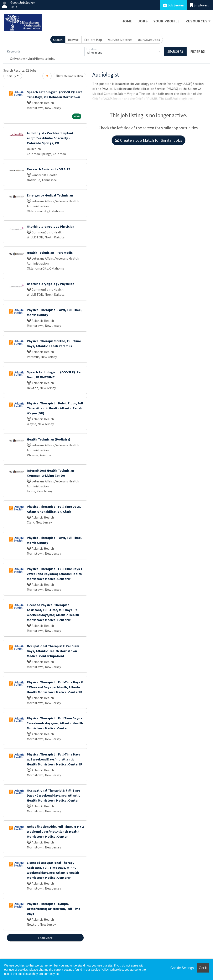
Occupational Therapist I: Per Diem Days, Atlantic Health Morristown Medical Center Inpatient (53, 651)
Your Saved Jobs (149, 40)
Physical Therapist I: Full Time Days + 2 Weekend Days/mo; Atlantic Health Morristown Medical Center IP (55, 574)
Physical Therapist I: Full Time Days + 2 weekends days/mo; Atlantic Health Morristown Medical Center (55, 723)
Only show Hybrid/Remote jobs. (32, 59)
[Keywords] (45, 51)
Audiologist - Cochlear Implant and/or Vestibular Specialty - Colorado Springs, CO (50, 138)
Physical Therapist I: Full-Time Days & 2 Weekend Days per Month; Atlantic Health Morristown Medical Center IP (55, 687)
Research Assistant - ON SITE (49, 169)
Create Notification (69, 76)
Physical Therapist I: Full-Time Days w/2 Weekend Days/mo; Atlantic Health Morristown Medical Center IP (55, 759)
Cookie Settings (182, 968)
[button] (197, 51)
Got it (203, 968)
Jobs (143, 21)
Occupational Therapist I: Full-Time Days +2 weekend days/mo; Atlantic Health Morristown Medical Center (53, 795)
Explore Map (93, 40)
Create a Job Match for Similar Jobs (149, 140)
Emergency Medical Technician (50, 195)
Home (127, 21)
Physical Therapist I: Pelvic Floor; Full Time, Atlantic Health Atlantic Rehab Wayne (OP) (55, 408)
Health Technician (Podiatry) (49, 439)
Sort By (11, 76)
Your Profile (167, 21)
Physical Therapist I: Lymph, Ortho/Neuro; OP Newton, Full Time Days (54, 909)
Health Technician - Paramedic (50, 253)
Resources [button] (196, 21)
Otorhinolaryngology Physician (51, 226)
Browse (73, 40)
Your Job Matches (120, 40)
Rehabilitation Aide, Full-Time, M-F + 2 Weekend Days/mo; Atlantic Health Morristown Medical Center (55, 831)
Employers (199, 5)
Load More (45, 938)
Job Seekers (174, 5)
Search (58, 40)
